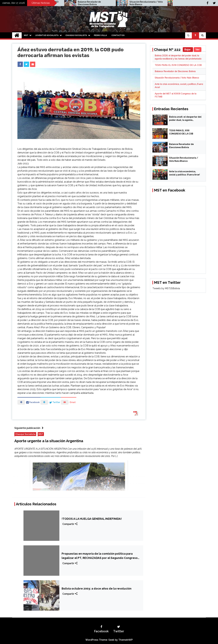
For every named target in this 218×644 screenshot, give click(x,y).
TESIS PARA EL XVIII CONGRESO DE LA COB (97, 3)
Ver (198, 50)
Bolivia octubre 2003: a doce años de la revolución (97, 588)
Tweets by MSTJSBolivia (166, 288)
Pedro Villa (100, 35)
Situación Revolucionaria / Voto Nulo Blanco (177, 78)
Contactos (118, 35)
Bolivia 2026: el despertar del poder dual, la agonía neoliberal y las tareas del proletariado (185, 119)
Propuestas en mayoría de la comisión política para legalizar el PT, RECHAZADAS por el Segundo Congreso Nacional (100, 556)
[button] (188, 35)
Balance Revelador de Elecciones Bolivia (144, 3)
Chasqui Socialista (76, 35)
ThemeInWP (126, 640)
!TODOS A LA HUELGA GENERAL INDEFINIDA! (92, 519)
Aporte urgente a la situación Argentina (49, 441)
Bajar (188, 50)
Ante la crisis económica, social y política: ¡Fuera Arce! (184, 173)
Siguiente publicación (30, 428)
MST (26, 35)
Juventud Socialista (47, 35)
